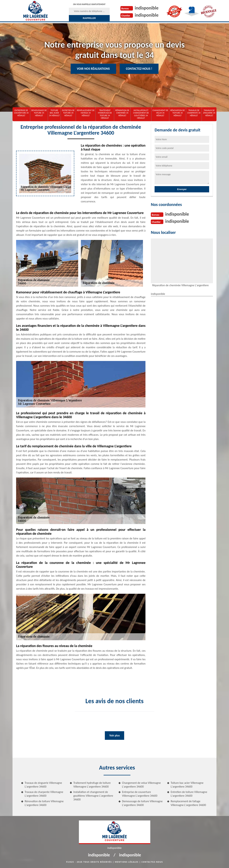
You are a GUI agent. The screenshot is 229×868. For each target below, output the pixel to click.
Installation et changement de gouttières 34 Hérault (141, 114)
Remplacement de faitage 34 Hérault (86, 113)
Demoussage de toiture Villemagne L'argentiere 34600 (142, 803)
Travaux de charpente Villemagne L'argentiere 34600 (44, 794)
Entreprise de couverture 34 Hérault (21, 113)
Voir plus (114, 735)
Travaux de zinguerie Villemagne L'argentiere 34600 (43, 785)
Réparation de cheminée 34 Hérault (122, 113)
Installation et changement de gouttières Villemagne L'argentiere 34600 (93, 796)
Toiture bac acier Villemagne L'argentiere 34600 (187, 785)
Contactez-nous (152, 862)
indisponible (147, 8)
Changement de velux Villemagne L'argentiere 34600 (141, 785)
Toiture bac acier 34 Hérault (54, 113)
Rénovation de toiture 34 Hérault (178, 113)
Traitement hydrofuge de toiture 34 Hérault (105, 114)
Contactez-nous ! (139, 69)
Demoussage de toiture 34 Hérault (39, 113)
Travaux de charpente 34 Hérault (194, 113)
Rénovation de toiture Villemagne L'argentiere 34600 (44, 803)
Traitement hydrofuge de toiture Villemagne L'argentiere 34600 (92, 785)
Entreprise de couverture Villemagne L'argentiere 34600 (140, 794)
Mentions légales (127, 862)
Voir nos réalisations (93, 69)
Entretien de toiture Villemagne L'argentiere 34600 (189, 794)
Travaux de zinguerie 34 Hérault (209, 113)
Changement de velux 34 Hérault (160, 113)
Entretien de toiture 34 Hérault (68, 113)
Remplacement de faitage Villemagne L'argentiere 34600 (188, 803)
